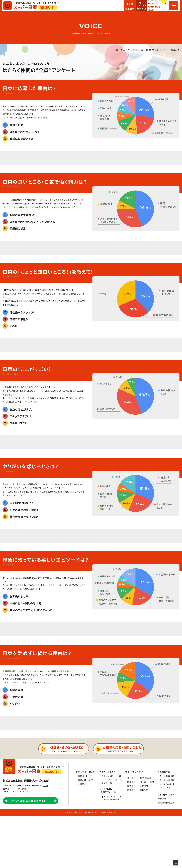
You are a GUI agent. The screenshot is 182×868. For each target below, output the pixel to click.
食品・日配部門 (147, 778)
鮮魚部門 (131, 782)
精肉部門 (131, 786)
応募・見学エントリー (167, 795)
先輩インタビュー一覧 (111, 776)
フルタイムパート (167, 784)
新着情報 (162, 799)
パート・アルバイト (168, 788)
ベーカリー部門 (147, 782)
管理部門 (144, 790)
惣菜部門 (131, 790)
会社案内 (82, 784)
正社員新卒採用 (167, 776)
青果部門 (131, 778)
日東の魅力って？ (86, 780)
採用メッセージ (85, 776)
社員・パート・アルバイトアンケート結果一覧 (112, 798)
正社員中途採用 (167, 780)
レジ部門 (144, 786)
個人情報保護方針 (166, 803)
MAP (45, 785)
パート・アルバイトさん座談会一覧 (112, 781)
